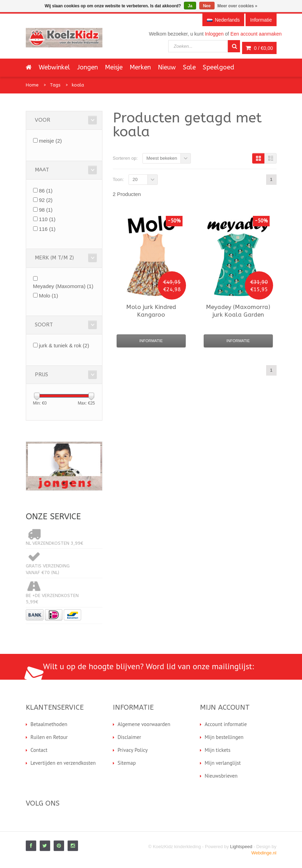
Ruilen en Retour (49, 737)
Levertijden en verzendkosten (63, 763)
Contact (39, 750)
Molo (49, 296)
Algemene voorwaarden (144, 724)
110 (47, 219)
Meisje (114, 67)
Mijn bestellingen (224, 737)
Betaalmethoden (49, 724)
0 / (259, 48)
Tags (55, 85)
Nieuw (167, 67)
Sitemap (127, 763)
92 (46, 200)
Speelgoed (218, 67)
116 (47, 229)
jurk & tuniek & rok (64, 345)
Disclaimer (130, 737)
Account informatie (226, 724)
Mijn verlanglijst (223, 763)
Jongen (87, 67)
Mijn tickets (218, 750)
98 (46, 210)
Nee (207, 6)
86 (46, 191)
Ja (190, 6)
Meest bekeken (162, 158)
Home (32, 85)
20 (135, 179)
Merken (140, 67)
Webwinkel (54, 67)
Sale (189, 67)
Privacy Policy (133, 750)
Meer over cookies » (237, 6)
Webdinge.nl (264, 853)
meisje (51, 141)
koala (78, 85)
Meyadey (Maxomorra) (63, 286)
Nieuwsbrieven (221, 776)
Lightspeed (241, 847)
